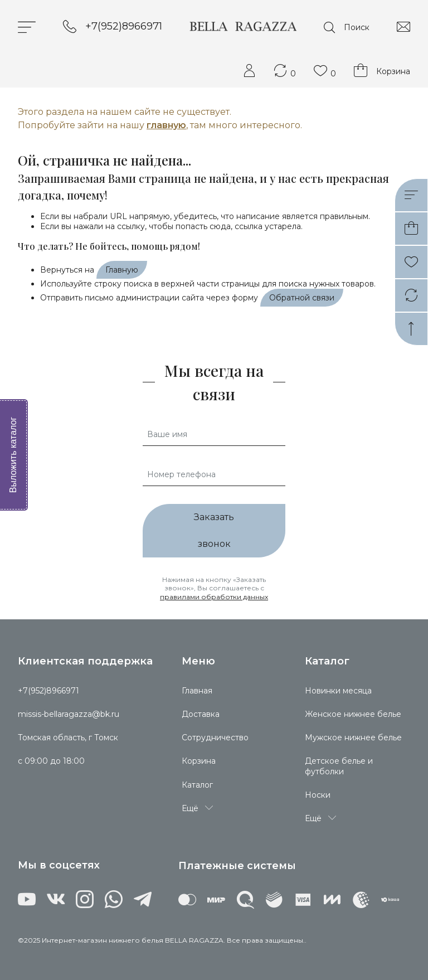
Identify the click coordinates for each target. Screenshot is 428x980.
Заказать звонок (214, 530)
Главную (122, 270)
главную (166, 125)
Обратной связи (302, 298)
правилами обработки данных (214, 597)
